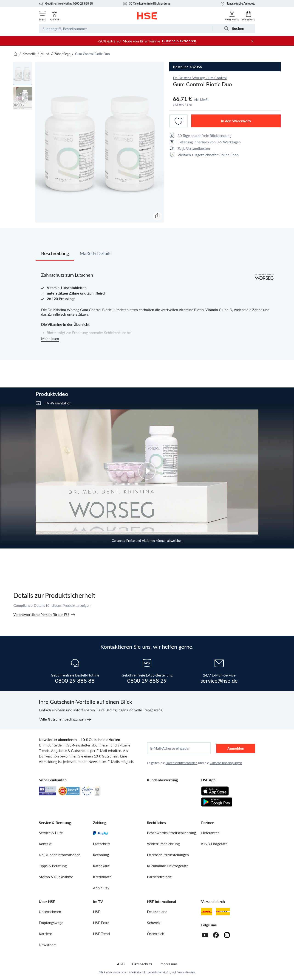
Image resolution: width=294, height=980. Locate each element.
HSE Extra (101, 923)
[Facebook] (216, 935)
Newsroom (48, 945)
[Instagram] (227, 935)
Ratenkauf (101, 866)
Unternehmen (50, 912)
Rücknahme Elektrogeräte (168, 866)
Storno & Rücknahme (56, 877)
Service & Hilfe (51, 833)
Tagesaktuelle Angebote (238, 4)
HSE (96, 912)
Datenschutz (142, 964)
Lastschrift (102, 844)
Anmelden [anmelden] (236, 748)
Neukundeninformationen (60, 855)
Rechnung (101, 855)
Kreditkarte (102, 877)
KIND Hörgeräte (214, 844)
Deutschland (157, 912)
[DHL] (207, 912)
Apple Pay (101, 888)
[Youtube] (205, 935)
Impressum (168, 964)
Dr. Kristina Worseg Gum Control (200, 78)
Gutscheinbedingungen (226, 763)
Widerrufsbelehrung (163, 844)
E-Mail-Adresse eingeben (170, 748)
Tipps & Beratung (53, 866)
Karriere (45, 934)
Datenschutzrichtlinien (181, 763)
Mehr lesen (50, 338)
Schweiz (154, 923)
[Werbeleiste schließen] (252, 41)
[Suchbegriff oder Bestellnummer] (126, 28)
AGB (121, 964)
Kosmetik (29, 54)
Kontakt (45, 844)
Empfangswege (51, 923)
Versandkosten (198, 148)
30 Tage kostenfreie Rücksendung (146, 4)
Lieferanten (210, 833)
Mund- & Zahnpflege (55, 54)
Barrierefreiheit (159, 877)
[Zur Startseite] (147, 16)
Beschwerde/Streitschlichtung (171, 833)
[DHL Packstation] (223, 912)
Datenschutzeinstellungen (168, 855)
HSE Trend (101, 934)
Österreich (156, 934)
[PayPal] (101, 833)
